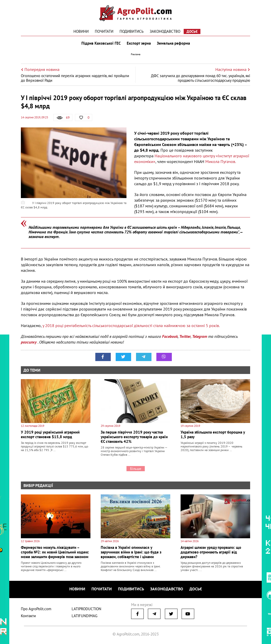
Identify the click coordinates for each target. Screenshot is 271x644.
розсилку (29, 342)
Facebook (170, 336)
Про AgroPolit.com (36, 609)
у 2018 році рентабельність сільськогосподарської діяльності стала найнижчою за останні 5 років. (131, 325)
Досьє (192, 31)
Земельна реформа (173, 43)
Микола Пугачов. (221, 161)
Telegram (200, 336)
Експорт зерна (139, 43)
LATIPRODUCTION (86, 609)
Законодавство (165, 31)
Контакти (28, 616)
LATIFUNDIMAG (84, 616)
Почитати (104, 31)
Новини (81, 31)
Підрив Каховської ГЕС (101, 43)
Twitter (185, 336)
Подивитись (132, 31)
